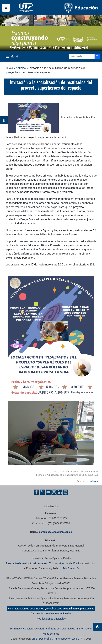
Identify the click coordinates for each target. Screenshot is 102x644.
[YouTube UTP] (48, 492)
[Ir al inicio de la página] (98, 627)
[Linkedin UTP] (60, 492)
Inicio (10, 68)
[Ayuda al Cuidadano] (66, 492)
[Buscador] (97, 56)
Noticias (21, 68)
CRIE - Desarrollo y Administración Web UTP (57, 639)
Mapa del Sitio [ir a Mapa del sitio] (51, 634)
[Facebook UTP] (36, 492)
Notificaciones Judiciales (51, 619)
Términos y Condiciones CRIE (27, 629)
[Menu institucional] (6, 8)
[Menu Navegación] (12, 56)
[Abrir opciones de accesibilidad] (4, 120)
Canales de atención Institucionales (51, 614)
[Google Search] (82, 56)
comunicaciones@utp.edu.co (55, 532)
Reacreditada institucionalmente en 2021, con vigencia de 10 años (44, 563)
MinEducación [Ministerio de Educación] (71, 568)
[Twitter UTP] (42, 492)
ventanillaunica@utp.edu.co (79, 609)
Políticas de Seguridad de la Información (69, 629)
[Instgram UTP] (54, 492)
